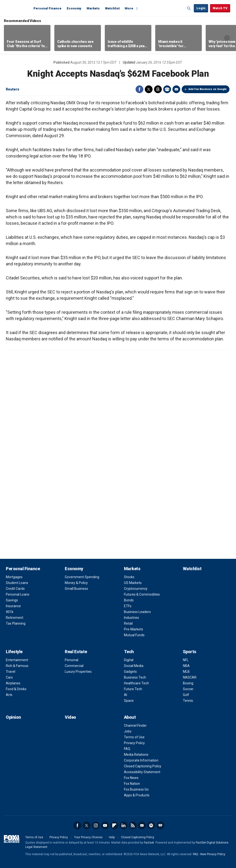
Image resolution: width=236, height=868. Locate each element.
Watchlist (112, 8)
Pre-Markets (134, 629)
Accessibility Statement (142, 772)
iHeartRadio (160, 825)
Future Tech (133, 689)
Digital (129, 660)
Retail (128, 623)
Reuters (12, 89)
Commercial (74, 666)
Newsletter (142, 825)
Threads (158, 89)
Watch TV (220, 8)
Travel (11, 672)
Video (70, 717)
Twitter (149, 89)
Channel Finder (135, 726)
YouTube (105, 825)
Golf (186, 695)
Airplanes (13, 683)
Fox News (131, 778)
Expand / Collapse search (189, 8)
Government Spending (82, 577)
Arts (9, 695)
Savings (12, 600)
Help (112, 837)
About (130, 717)
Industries (131, 618)
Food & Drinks (16, 689)
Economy (74, 8)
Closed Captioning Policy (143, 766)
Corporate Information (141, 760)
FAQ (127, 749)
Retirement (15, 618)
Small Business (76, 589)
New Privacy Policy (213, 854)
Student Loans (17, 583)
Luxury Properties (78, 672)
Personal (72, 660)
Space (129, 701)
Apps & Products (137, 795)
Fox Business (17, 8)
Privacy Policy (134, 743)
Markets (93, 8)
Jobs (128, 731)
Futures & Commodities (142, 594)
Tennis (188, 701)
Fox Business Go (136, 789)
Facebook (139, 89)
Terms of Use (134, 737)
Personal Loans (18, 594)
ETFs (128, 606)
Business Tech (135, 677)
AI (126, 695)
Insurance (13, 606)
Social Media (134, 666)
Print (167, 89)
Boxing (188, 683)
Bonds (129, 600)
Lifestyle (14, 652)
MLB (186, 672)
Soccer (188, 689)
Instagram (96, 825)
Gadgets (130, 672)
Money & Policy (76, 583)
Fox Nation (132, 784)
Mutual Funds (134, 635)
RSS (133, 825)
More (129, 8)
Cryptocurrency (136, 589)
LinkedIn (123, 825)
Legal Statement (36, 847)
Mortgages (14, 577)
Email (176, 89)
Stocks (129, 577)
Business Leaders (137, 612)
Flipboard (114, 825)
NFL (186, 660)
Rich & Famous (17, 666)
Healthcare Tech (136, 683)
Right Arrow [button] (227, 38)
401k (10, 612)
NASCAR (190, 677)
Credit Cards (15, 589)
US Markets (133, 583)
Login (201, 8)
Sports (190, 652)
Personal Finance (47, 8)
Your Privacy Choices (88, 837)
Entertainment (17, 660)
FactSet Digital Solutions (212, 843)
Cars (9, 677)
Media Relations (136, 755)
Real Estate (76, 652)
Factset (149, 843)
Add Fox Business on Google (208, 89)
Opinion (13, 717)
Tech (129, 652)
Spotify (151, 825)
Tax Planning (16, 623)
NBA (186, 666)
